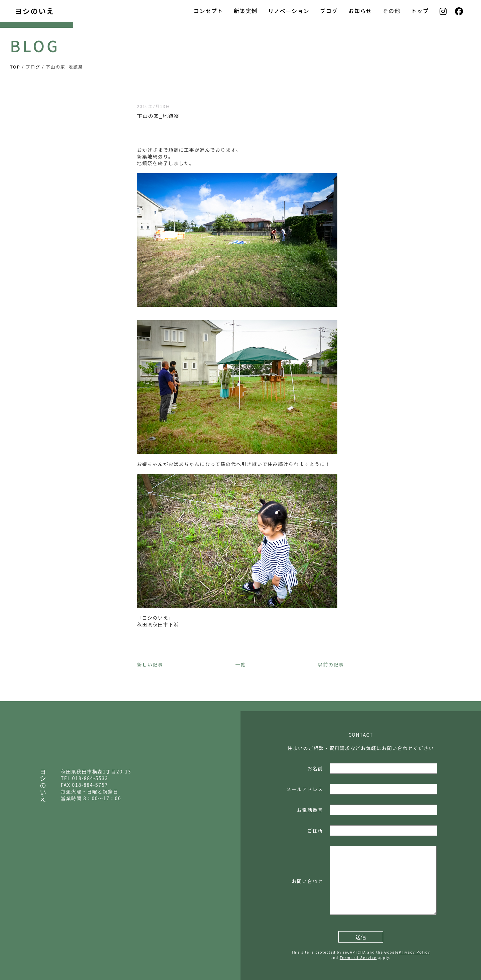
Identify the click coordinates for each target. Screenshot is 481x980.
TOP (15, 67)
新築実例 (246, 11)
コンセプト (208, 11)
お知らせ (360, 11)
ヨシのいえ (34, 11)
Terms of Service (358, 957)
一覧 (240, 664)
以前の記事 (331, 664)
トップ (420, 11)
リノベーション (289, 11)
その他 (392, 11)
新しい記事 (150, 664)
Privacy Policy (415, 952)
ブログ (329, 11)
